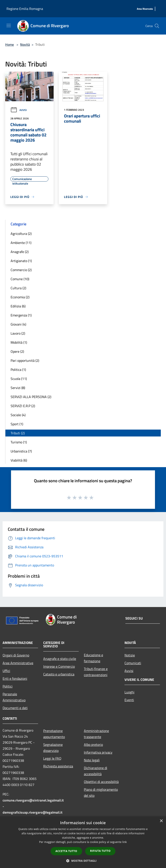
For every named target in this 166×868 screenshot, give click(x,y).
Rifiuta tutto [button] (100, 851)
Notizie (130, 655)
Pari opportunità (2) (25, 360)
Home (10, 44)
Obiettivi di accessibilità (101, 782)
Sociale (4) (18, 415)
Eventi (129, 700)
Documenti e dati (15, 708)
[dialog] (83, 842)
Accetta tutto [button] (66, 851)
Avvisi (19, 110)
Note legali (92, 760)
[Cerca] (157, 26)
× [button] (161, 821)
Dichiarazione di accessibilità (96, 771)
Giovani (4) (18, 324)
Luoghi (129, 692)
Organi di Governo (16, 655)
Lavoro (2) (18, 333)
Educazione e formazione (93, 658)
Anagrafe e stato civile (60, 659)
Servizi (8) (18, 388)
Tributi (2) (18, 433)
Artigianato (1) (21, 261)
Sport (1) (17, 424)
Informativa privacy (98, 752)
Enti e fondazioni (15, 678)
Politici (8, 686)
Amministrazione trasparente (96, 734)
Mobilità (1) (19, 342)
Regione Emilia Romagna (25, 9)
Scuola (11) (19, 379)
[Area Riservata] (145, 9)
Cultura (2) (18, 288)
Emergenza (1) (21, 315)
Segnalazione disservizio (53, 748)
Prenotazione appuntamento (54, 734)
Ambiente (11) (21, 243)
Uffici (6, 671)
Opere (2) (17, 351)
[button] (83, 861)
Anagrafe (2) (20, 252)
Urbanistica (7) (21, 451)
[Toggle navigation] (9, 25)
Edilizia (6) (18, 306)
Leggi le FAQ (52, 758)
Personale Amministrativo (14, 697)
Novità (25, 44)
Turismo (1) (19, 442)
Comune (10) (20, 279)
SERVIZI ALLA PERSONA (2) (31, 397)
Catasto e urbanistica (59, 674)
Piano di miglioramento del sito (101, 792)
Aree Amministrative (18, 663)
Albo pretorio (93, 745)
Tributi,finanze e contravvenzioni (96, 672)
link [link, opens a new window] (125, 842)
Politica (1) (18, 370)
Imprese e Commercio (59, 666)
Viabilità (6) (19, 460)
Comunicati (133, 663)
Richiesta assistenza (58, 766)
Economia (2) (20, 297)
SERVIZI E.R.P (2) (23, 406)
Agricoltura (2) (21, 234)
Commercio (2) (21, 270)
